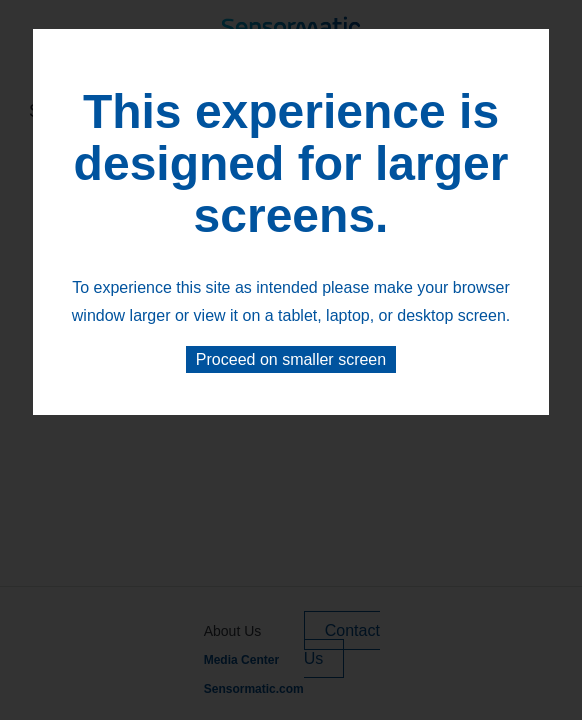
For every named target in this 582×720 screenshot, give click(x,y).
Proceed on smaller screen (291, 359)
